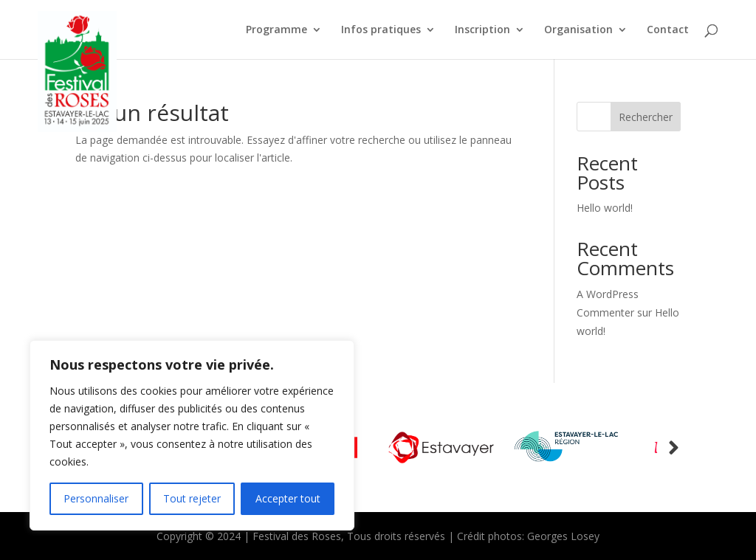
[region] (192, 435)
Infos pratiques (381, 30)
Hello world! (605, 208)
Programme (276, 30)
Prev (674, 448)
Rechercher (646, 117)
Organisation (578, 30)
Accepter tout (288, 498)
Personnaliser (96, 498)
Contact (668, 30)
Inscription (482, 30)
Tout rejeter (192, 498)
